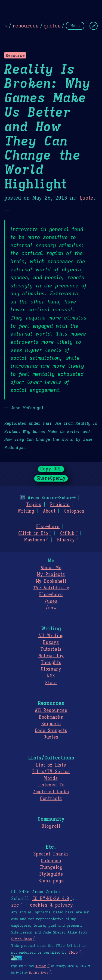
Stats (51, 683)
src (15, 905)
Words (51, 779)
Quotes (51, 737)
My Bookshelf (51, 581)
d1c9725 (41, 966)
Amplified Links (51, 792)
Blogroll (51, 826)
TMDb (73, 953)
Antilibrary (51, 588)
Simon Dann (21, 939)
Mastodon (35, 540)
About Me (51, 568)
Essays (51, 643)
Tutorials (51, 649)
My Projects (51, 575)
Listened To (51, 785)
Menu (75, 26)
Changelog (51, 867)
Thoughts (51, 663)
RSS (51, 676)
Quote (86, 198)
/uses (51, 601)
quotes (52, 26)
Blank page (51, 881)
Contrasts (51, 799)
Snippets (51, 724)
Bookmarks (51, 717)
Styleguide (51, 874)
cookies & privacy (51, 905)
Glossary (51, 669)
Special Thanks (51, 854)
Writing (26, 511)
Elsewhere (48, 527)
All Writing (51, 636)
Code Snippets (51, 731)
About (49, 511)
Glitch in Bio (33, 534)
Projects (60, 505)
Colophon (74, 511)
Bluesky (66, 540)
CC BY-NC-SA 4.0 (51, 899)
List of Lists (51, 765)
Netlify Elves (38, 973)
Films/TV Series (51, 772)
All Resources (51, 711)
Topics (34, 505)
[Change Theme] (94, 26)
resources (25, 26)
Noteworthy (51, 656)
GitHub (67, 534)
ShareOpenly (51, 478)
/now (51, 608)
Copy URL (51, 469)
